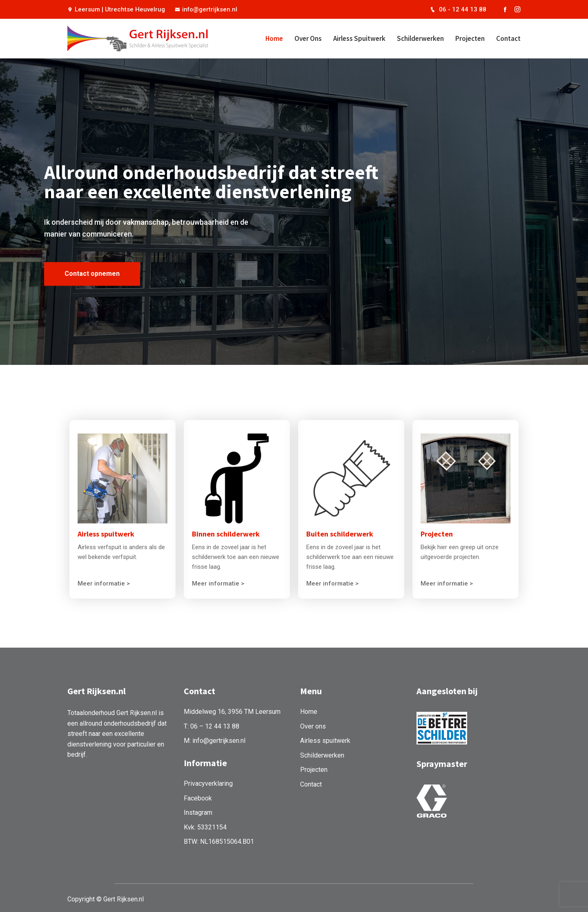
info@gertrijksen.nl (206, 9)
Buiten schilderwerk (340, 533)
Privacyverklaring (208, 781)
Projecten (470, 38)
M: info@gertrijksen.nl (215, 739)
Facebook (198, 796)
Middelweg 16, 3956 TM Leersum (232, 709)
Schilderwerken (420, 38)
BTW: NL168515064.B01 (219, 839)
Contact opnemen (92, 285)
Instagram (198, 810)
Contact (508, 38)
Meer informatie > (104, 582)
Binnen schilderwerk (226, 533)
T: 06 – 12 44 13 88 (212, 724)
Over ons (308, 38)
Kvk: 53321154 (205, 825)
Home (274, 38)
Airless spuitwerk (359, 38)
